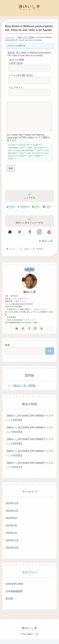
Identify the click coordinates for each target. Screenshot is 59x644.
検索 (7, 350)
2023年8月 (11, 524)
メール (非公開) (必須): (21, 75)
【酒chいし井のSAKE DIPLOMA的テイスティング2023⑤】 (29, 423)
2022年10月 (12, 553)
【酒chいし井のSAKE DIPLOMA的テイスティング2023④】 (29, 435)
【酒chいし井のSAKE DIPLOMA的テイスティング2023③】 (29, 447)
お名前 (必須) (16, 63)
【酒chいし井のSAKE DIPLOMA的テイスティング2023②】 (29, 459)
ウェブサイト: (16, 87)
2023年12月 (12, 509)
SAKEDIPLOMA (14, 589)
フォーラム (10, 37)
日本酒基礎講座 (14, 597)
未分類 (9, 604)
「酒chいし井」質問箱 (25, 37)
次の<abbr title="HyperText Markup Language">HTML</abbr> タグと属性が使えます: (29, 143)
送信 (11, 174)
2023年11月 (12, 516)
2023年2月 (11, 531)
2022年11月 (12, 546)
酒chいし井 (29, 297)
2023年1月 (11, 538)
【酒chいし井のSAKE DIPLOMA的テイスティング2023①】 (29, 471)
